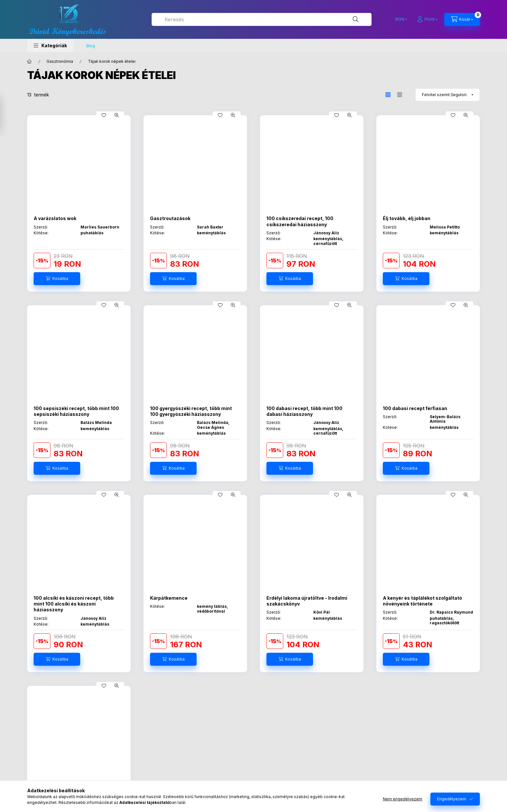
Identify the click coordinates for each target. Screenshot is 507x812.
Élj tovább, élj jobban (407, 218)
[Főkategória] (29, 61)
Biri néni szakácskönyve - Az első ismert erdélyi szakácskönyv (72, 792)
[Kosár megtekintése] (462, 19)
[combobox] (262, 19)
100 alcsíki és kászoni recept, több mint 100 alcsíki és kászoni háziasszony (74, 604)
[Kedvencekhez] (104, 115)
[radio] (400, 95)
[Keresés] (356, 19)
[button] (50, 45)
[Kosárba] (57, 279)
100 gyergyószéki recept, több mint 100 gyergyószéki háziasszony (191, 411)
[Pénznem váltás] (400, 19)
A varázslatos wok (55, 218)
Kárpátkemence (169, 598)
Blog (91, 46)
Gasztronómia (60, 61)
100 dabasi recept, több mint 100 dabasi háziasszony (304, 411)
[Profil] (427, 19)
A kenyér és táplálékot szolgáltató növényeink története (422, 601)
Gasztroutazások (170, 218)
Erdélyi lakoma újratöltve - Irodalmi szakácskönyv (307, 601)
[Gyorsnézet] (117, 115)
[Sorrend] (448, 95)
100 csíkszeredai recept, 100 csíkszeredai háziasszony (300, 221)
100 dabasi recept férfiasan (415, 408)
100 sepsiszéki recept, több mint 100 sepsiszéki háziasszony (76, 411)
